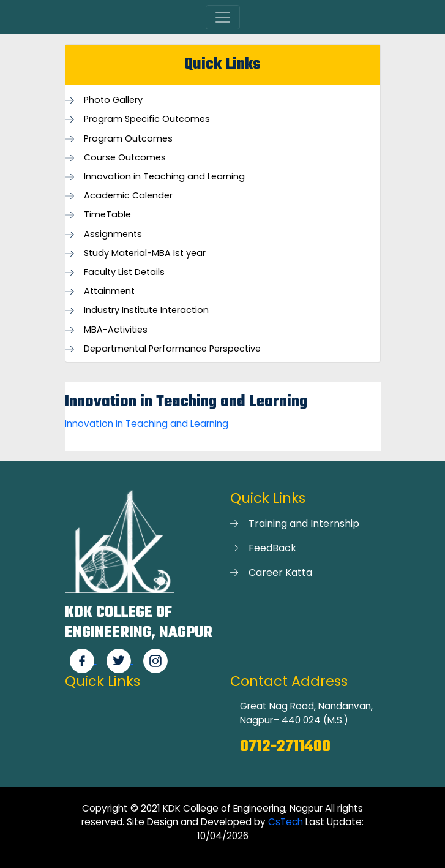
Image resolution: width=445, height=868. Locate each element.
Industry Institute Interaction (146, 310)
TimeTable (107, 215)
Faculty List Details (124, 272)
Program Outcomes (128, 139)
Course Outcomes (125, 158)
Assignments (113, 234)
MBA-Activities (116, 330)
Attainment (109, 291)
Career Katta (280, 572)
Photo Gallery (113, 100)
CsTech (286, 822)
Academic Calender (128, 196)
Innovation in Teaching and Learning (164, 177)
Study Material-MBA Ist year (145, 253)
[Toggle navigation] (223, 17)
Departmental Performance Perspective (172, 349)
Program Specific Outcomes (147, 119)
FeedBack (272, 548)
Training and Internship (304, 523)
